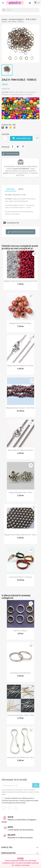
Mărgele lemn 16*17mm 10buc (20, 323)
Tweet (18, 147)
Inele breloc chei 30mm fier (20, 673)
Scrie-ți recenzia (10, 154)
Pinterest (23, 147)
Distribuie (12, 147)
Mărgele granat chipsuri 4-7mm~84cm (21, 408)
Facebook (4, 808)
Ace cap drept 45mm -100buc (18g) (20, 715)
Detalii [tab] (21, 189)
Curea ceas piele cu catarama (20, 577)
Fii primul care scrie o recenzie (20, 232)
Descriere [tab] (11, 189)
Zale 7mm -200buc (21, 631)
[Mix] (3, 128)
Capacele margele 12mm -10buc (20, 492)
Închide (20, 858)
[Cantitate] (4, 138)
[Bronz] (15, 128)
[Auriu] (11, 128)
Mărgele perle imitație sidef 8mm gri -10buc (21, 535)
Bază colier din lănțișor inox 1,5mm (20, 366)
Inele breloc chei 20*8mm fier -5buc (21, 757)
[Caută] (20, 10)
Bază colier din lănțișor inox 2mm (21, 450)
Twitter (10, 808)
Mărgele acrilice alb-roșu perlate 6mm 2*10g (20, 281)
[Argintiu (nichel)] (7, 128)
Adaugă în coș (21, 138)
